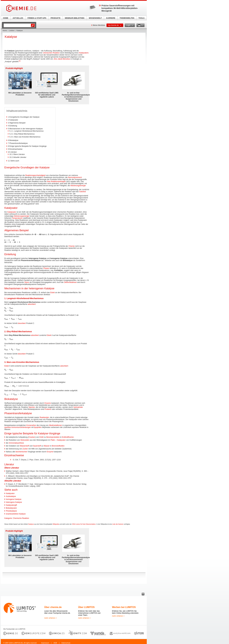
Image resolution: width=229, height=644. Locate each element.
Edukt (53, 293)
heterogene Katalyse (14, 501)
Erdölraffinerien (68, 436)
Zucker (25, 447)
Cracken (32, 436)
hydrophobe (78, 406)
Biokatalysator (11, 506)
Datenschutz (66, 641)
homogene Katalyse (14, 498)
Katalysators (84, 53)
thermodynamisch (75, 177)
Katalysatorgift (11, 503)
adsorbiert (32, 304)
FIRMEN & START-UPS (37, 18)
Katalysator (12, 212)
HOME (6, 18)
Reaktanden (44, 416)
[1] (20, 61)
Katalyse (31, 523)
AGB (55, 641)
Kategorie (8, 517)
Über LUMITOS (86, 606)
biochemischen (21, 450)
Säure (27, 282)
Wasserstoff (24, 444)
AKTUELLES (18, 18)
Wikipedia (56, 523)
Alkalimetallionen (55, 424)
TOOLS (141, 18)
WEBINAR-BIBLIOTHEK (75, 18)
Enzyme (48, 402)
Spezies (32, 406)
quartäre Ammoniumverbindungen (18, 426)
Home (5, 30)
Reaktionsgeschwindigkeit (35, 175)
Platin (53, 438)
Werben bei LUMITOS (124, 606)
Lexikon (12, 30)
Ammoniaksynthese (16, 441)
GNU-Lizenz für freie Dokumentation (84, 523)
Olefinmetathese (70, 282)
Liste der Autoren (118, 523)
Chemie (72, 246)
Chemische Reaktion (21, 517)
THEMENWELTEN (127, 18)
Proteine (48, 408)
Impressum (45, 641)
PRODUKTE (55, 18)
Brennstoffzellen (58, 444)
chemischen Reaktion (51, 53)
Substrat (82, 192)
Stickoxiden (25, 438)
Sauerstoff (37, 444)
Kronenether (31, 424)
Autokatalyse (11, 495)
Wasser (47, 444)
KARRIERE (111, 18)
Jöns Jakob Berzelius (62, 59)
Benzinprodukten (53, 436)
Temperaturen (17, 218)
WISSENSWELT (95, 18)
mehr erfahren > (51, 616)
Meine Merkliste (99, 25)
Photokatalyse (11, 509)
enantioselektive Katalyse (16, 512)
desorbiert (22, 323)
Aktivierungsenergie (78, 186)
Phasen (46, 268)
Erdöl (41, 436)
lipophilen (38, 426)
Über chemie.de (53, 606)
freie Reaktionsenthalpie (56, 181)
